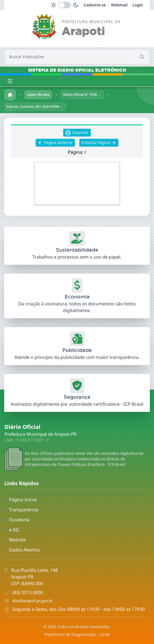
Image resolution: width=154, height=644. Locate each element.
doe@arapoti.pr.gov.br (33, 601)
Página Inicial (21, 500)
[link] (77, 28)
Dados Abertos (22, 550)
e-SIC (12, 530)
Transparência (21, 510)
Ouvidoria (17, 520)
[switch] (65, 5)
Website (15, 540)
